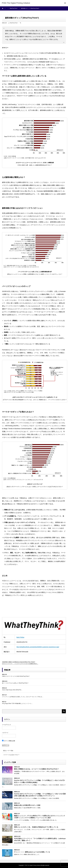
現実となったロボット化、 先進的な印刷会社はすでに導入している (36, 827)
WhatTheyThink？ (14, 23)
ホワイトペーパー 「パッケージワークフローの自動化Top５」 (20, 664)
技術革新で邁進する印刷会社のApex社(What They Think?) (19, 662)
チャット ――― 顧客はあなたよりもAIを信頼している (32, 852)
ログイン (7, 719)
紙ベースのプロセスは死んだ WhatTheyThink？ (15, 683)
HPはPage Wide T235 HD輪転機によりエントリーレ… (17, 703)
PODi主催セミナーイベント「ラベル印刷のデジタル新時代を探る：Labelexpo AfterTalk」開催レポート (40, 839)
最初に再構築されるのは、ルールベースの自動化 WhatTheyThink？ (36, 769)
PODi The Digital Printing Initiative (33, 865)
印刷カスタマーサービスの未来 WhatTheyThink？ (16, 676)
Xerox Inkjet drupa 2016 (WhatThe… (12, 690)
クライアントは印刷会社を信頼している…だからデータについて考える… (23, 697)
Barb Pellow (20, 637)
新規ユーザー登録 (8, 751)
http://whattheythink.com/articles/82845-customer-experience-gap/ (38, 647)
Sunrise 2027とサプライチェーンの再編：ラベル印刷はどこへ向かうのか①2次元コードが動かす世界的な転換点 (39, 781)
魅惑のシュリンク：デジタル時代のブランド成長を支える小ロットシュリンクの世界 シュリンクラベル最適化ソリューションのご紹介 (40, 817)
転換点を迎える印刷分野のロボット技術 (27, 805)
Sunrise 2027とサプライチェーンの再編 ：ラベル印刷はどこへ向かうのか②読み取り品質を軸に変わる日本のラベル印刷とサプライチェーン (40, 795)
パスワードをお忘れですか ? (11, 755)
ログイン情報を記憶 (9, 741)
